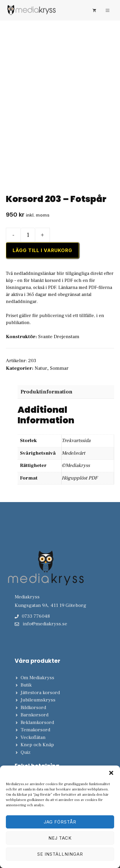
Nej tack (60, 838)
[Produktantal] (28, 235)
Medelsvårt (73, 453)
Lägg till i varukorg (42, 250)
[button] (111, 773)
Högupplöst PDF (80, 478)
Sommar (59, 368)
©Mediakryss (76, 465)
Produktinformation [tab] (47, 392)
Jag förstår (60, 822)
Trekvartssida (76, 441)
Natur (41, 368)
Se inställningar (60, 854)
